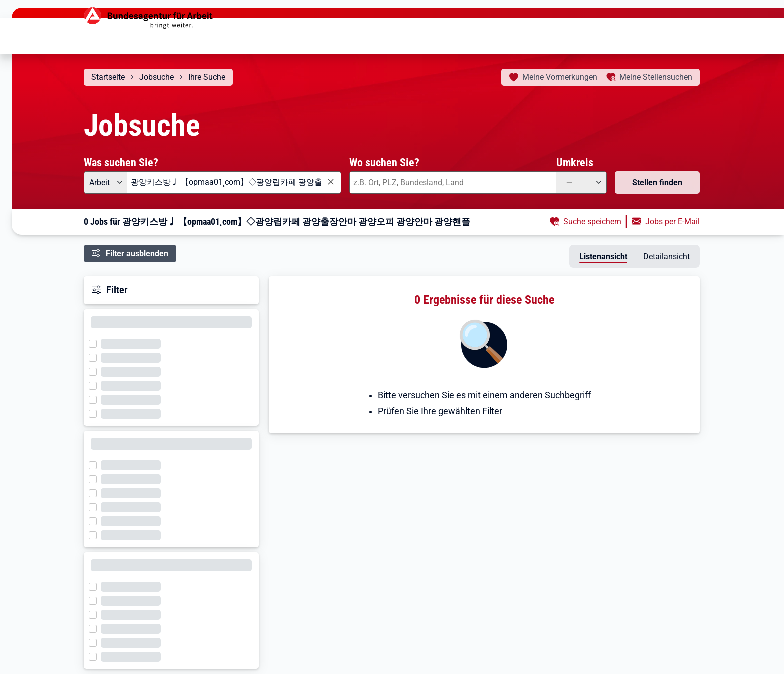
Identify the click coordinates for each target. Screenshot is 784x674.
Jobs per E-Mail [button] (673, 222)
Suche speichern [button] (592, 222)
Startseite (108, 77)
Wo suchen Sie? (384, 162)
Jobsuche (157, 77)
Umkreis (575, 162)
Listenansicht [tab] (603, 257)
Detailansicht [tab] (667, 257)
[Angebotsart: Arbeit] (106, 183)
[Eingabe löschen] (330, 182)
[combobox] (234, 183)
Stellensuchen (656, 77)
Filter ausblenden (137, 254)
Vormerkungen (560, 77)
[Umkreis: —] (582, 183)
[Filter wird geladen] (96, 343)
